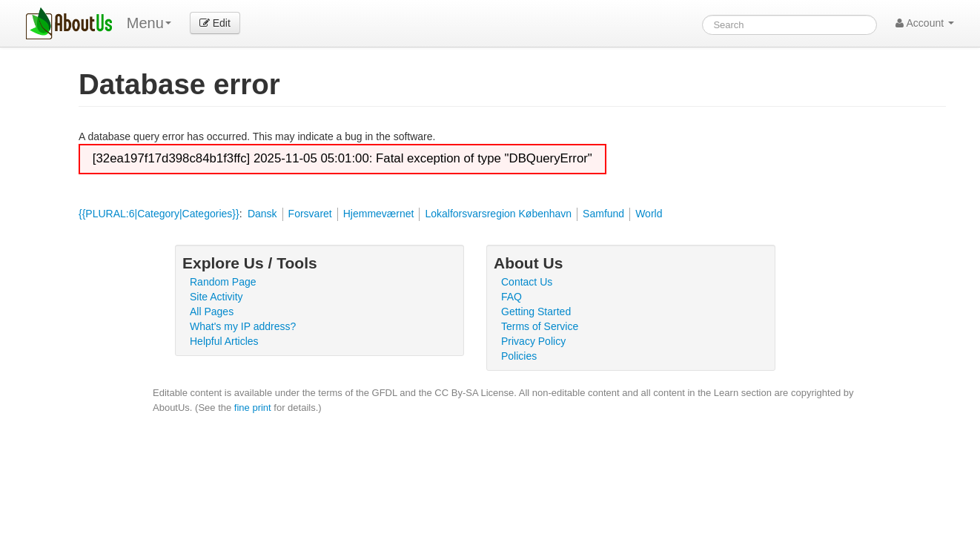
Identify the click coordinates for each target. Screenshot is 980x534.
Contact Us (527, 282)
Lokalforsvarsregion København (498, 214)
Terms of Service (540, 326)
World (649, 214)
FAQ (511, 297)
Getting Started (536, 311)
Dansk (262, 214)
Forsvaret (310, 214)
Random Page (223, 282)
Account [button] (925, 23)
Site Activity (216, 297)
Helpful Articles (224, 341)
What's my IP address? (243, 326)
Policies (519, 356)
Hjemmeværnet (379, 214)
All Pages (212, 311)
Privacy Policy (533, 341)
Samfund (603, 214)
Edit (215, 23)
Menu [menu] (149, 23)
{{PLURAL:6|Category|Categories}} (159, 214)
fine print (253, 408)
